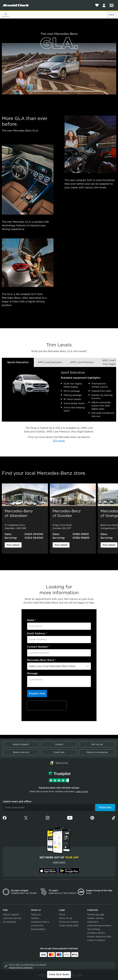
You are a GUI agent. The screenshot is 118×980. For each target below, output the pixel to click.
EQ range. (59, 441)
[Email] (48, 808)
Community (37, 926)
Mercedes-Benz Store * (42, 660)
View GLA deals (59, 974)
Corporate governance (99, 926)
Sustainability (38, 929)
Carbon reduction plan (99, 937)
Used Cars (59, 752)
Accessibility (10, 922)
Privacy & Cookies (69, 922)
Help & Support (21, 744)
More (112, 15)
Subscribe (105, 807)
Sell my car (97, 744)
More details (13, 545)
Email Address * (37, 633)
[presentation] (47, 705)
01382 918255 (81, 538)
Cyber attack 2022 (69, 926)
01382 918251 (81, 534)
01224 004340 (34, 534)
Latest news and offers (17, 801)
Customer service (12, 918)
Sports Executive (18, 362)
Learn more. (82, 791)
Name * (32, 620)
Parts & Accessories (97, 752)
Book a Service (21, 752)
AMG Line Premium (82, 362)
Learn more (59, 862)
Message (32, 673)
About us (36, 915)
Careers (59, 744)
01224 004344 (34, 538)
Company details (96, 933)
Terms (62, 915)
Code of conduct (96, 940)
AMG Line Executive (50, 362)
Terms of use (66, 918)
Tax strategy (94, 929)
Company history (40, 922)
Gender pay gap (96, 915)
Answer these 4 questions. (21, 968)
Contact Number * (38, 647)
